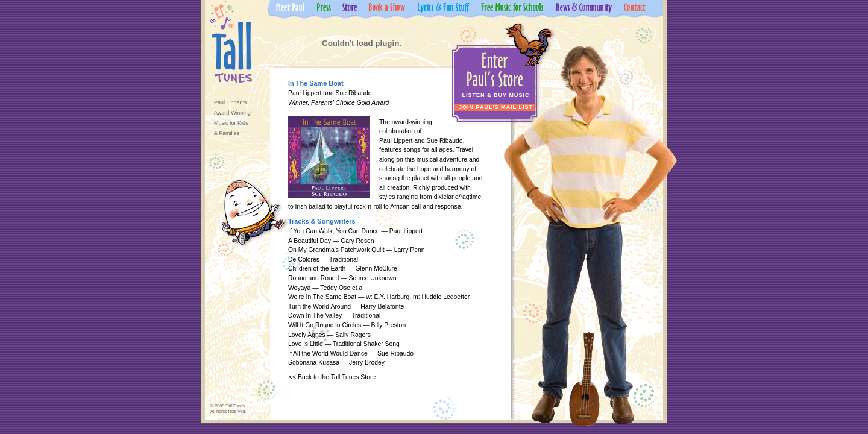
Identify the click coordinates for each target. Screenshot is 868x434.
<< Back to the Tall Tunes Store (332, 377)
